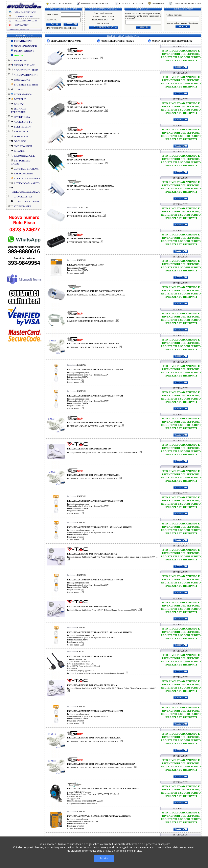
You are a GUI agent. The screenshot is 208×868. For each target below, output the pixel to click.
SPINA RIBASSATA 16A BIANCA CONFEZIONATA (90, 186)
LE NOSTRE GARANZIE (61, 3)
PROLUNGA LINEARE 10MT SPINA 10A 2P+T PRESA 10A (94, 738)
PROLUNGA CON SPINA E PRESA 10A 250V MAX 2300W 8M (95, 711)
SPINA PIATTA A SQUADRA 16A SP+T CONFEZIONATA (93, 133)
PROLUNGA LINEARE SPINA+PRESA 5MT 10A (89, 606)
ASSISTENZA (158, 3)
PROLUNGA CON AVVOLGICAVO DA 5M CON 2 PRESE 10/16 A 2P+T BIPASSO (104, 789)
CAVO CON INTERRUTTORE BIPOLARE (86, 317)
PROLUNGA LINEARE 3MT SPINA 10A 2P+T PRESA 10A (93, 344)
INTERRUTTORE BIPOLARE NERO (84, 239)
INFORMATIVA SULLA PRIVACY (96, 3)
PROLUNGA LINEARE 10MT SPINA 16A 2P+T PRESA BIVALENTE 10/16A (101, 764)
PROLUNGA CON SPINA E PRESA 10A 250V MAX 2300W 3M (95, 370)
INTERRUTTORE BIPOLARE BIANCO (85, 212)
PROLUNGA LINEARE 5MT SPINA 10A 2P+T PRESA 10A (93, 475)
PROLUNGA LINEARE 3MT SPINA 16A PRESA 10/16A (92, 554)
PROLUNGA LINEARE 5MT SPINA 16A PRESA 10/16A (92, 685)
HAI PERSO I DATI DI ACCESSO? (61, 28)
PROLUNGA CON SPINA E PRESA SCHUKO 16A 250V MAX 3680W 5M (100, 632)
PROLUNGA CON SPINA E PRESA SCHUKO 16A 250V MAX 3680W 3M (100, 527)
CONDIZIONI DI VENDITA (131, 3)
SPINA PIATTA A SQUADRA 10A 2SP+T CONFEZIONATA (94, 81)
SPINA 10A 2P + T (75, 55)
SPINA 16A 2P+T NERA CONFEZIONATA (86, 160)
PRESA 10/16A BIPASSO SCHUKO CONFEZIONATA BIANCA (95, 291)
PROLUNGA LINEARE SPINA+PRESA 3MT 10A (89, 449)
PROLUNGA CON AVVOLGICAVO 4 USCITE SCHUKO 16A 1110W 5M (99, 816)
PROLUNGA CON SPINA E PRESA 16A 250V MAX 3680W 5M (95, 580)
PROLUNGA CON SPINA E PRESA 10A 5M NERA (90, 656)
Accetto (104, 858)
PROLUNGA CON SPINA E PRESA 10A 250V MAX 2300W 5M (95, 501)
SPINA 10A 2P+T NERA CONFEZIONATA (86, 107)
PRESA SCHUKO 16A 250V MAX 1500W (85, 265)
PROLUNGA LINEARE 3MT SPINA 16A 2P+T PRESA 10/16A (95, 422)
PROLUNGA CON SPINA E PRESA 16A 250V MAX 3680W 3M (95, 396)
